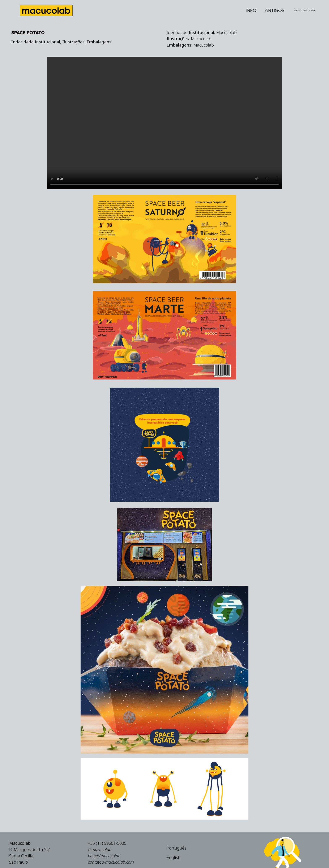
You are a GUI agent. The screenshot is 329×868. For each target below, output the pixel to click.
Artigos (275, 10)
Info (251, 10)
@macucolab (100, 863)
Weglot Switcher (305, 10)
